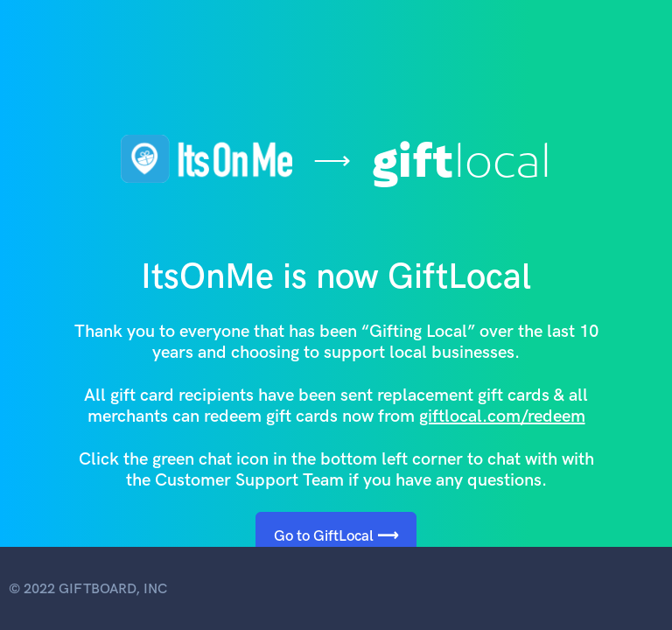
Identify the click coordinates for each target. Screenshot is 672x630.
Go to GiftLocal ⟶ (336, 535)
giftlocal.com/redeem (502, 416)
